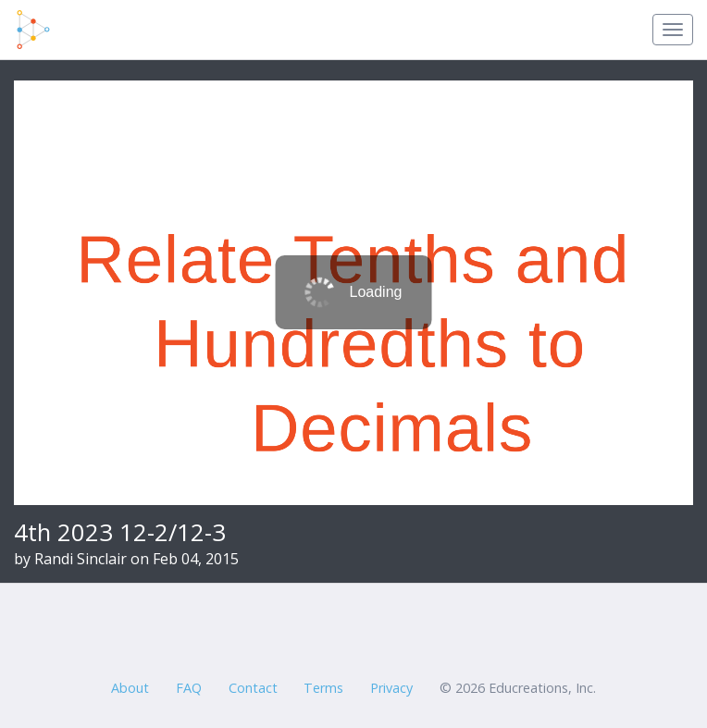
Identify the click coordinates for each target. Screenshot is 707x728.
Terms (323, 688)
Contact (253, 688)
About (130, 688)
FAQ (189, 688)
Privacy (391, 688)
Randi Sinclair (81, 559)
